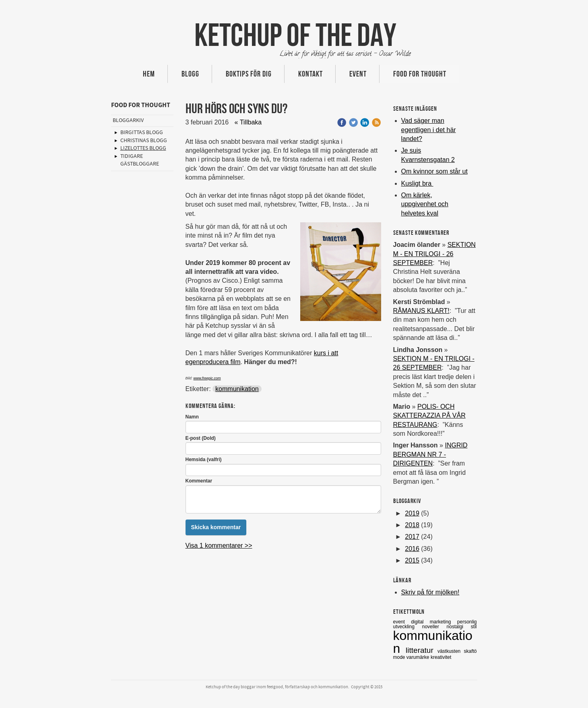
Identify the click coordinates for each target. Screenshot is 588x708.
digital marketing (434, 622)
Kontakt (311, 74)
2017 (412, 537)
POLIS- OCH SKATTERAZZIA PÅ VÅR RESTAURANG (429, 416)
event (402, 622)
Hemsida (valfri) (204, 460)
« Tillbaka (248, 122)
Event (358, 74)
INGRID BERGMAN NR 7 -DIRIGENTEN (430, 454)
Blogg (190, 74)
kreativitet (441, 657)
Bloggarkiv (128, 120)
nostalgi (459, 627)
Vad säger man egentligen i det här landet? (429, 130)
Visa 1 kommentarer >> (219, 545)
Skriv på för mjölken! (430, 592)
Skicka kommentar (216, 527)
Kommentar (199, 481)
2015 (412, 560)
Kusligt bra (417, 183)
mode (400, 657)
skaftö (470, 651)
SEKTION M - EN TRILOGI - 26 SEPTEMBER (434, 254)
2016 (412, 549)
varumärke (419, 657)
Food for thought (420, 74)
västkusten (451, 651)
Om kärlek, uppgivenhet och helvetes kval (425, 204)
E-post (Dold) (201, 438)
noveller (434, 627)
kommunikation (237, 389)
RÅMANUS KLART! (421, 311)
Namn (192, 417)
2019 (412, 513)
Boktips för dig (249, 74)
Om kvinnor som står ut (434, 171)
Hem (149, 74)
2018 (412, 525)
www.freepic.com (207, 378)
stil (474, 627)
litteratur (422, 650)
